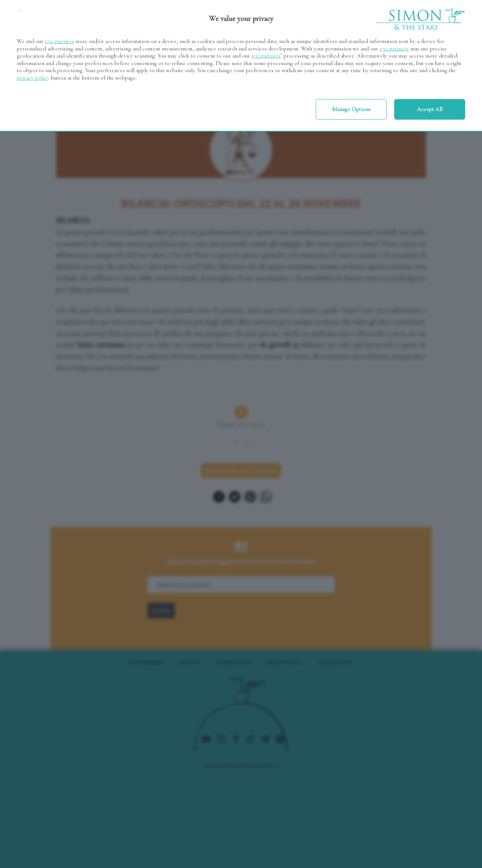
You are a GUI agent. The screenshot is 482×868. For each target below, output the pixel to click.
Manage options (351, 109)
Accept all (430, 109)
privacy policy (33, 78)
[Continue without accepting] (20, 13)
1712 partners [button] (59, 41)
